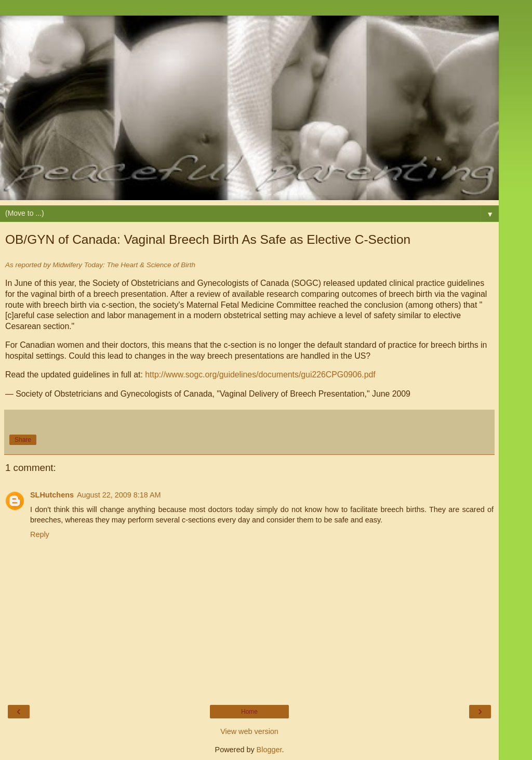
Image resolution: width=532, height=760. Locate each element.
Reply (40, 534)
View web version (249, 731)
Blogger (269, 750)
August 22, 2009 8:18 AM (119, 495)
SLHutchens (52, 495)
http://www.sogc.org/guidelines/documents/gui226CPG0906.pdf (260, 375)
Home (249, 712)
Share (23, 440)
